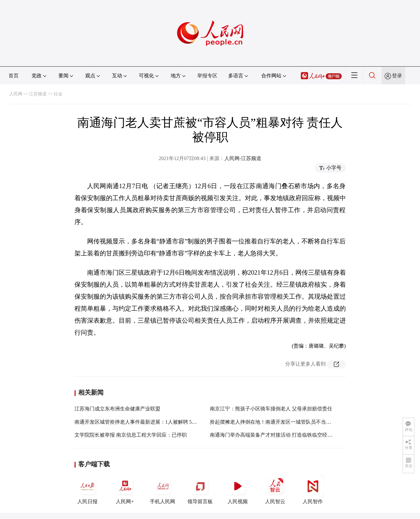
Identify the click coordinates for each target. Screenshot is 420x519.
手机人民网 (163, 490)
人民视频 (238, 490)
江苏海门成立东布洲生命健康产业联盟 (117, 409)
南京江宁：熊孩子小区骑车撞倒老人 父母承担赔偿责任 (271, 409)
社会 (58, 94)
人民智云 (275, 490)
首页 (14, 76)
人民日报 (87, 490)
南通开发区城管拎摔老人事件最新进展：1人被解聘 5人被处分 (143, 422)
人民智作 (313, 490)
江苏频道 (38, 94)
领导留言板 (200, 490)
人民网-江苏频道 (243, 158)
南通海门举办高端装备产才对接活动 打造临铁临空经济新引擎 (279, 435)
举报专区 (207, 76)
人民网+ (125, 490)
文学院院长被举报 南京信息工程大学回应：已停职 (131, 435)
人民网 (16, 94)
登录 (397, 76)
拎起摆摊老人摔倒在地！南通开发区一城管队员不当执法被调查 (281, 422)
